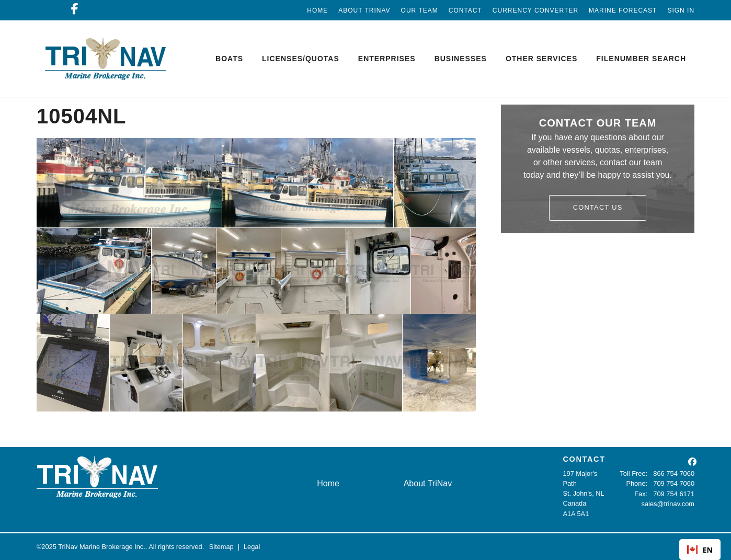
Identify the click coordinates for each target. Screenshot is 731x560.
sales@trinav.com (668, 503)
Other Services (541, 59)
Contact (465, 10)
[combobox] (700, 550)
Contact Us (598, 207)
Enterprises (387, 59)
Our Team (420, 10)
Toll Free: (634, 473)
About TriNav (364, 10)
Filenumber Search (641, 59)
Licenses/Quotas (301, 59)
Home (317, 10)
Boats (229, 59)
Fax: (641, 493)
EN (700, 550)
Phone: (637, 483)
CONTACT (584, 459)
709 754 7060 (674, 483)
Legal (252, 547)
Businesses (461, 59)
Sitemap (221, 547)
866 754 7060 (674, 473)
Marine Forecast (623, 10)
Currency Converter (535, 10)
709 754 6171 (674, 493)
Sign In (681, 10)
